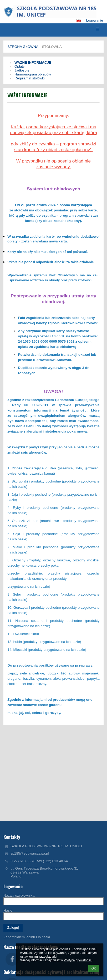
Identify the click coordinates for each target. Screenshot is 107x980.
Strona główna (23, 47)
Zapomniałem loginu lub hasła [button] (27, 937)
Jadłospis (22, 70)
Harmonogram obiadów (33, 74)
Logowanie (95, 20)
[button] (79, 20)
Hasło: (8, 910)
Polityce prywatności (78, 960)
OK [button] (94, 968)
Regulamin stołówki (30, 78)
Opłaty (20, 66)
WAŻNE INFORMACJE (33, 62)
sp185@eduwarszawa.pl (30, 853)
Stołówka (52, 47)
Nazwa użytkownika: (19, 895)
